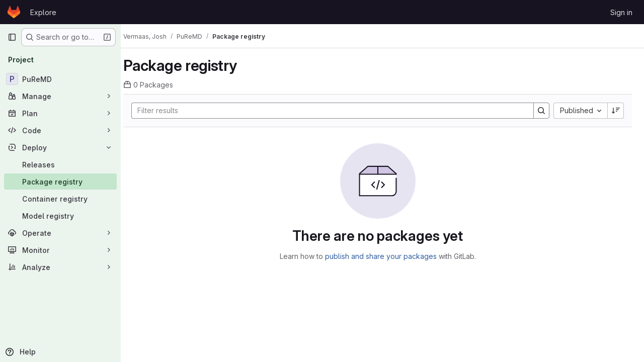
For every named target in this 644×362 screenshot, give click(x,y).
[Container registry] (60, 199)
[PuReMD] (60, 79)
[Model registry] (60, 216)
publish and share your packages (385, 256)
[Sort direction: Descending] (616, 111)
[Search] (332, 111)
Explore (43, 12)
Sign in (621, 12)
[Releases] (60, 164)
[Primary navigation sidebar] (12, 37)
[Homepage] (14, 12)
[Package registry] (60, 182)
